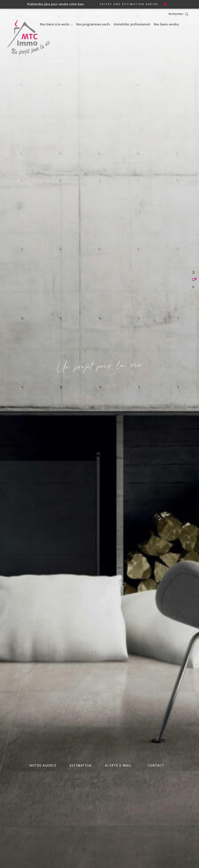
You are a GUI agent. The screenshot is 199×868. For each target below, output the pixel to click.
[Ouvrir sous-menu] (72, 25)
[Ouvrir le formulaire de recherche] (186, 14)
